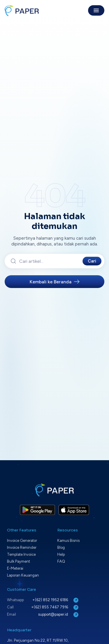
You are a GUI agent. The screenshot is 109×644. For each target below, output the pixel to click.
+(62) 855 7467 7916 (55, 607)
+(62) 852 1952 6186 (56, 600)
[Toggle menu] (96, 10)
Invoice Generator (22, 541)
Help (61, 554)
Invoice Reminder (22, 547)
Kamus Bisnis (68, 541)
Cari (92, 261)
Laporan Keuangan (23, 575)
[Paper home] (22, 10)
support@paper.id (59, 615)
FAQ (61, 561)
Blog (61, 547)
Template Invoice (21, 554)
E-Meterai (15, 568)
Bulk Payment (18, 561)
